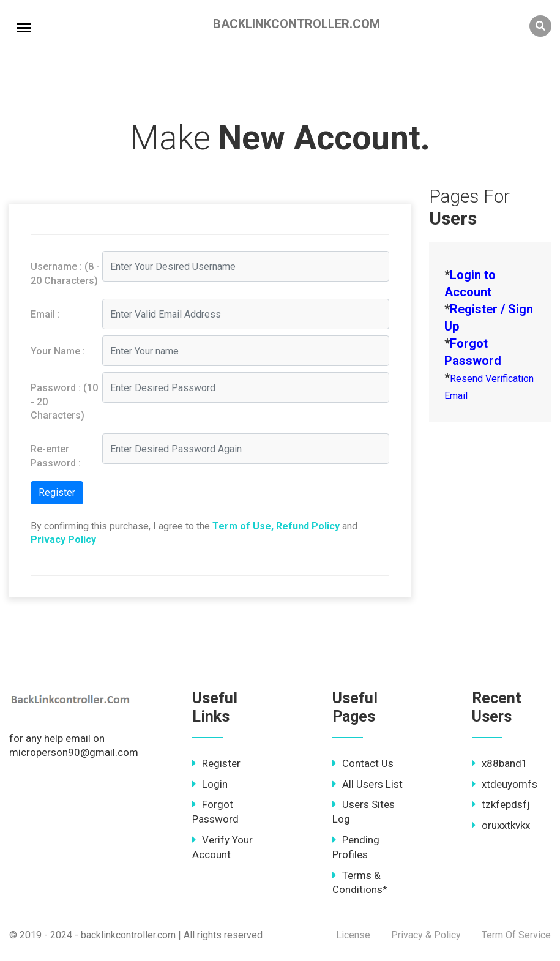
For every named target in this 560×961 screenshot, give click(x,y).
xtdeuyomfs (505, 784)
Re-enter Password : (56, 456)
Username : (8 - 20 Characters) (65, 273)
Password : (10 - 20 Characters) (64, 402)
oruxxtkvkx (501, 825)
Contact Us (363, 763)
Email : (45, 314)
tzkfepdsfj (501, 804)
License (353, 935)
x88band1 (500, 763)
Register (216, 763)
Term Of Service (516, 935)
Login (210, 784)
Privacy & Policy (426, 935)
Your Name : (58, 351)
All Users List (368, 784)
